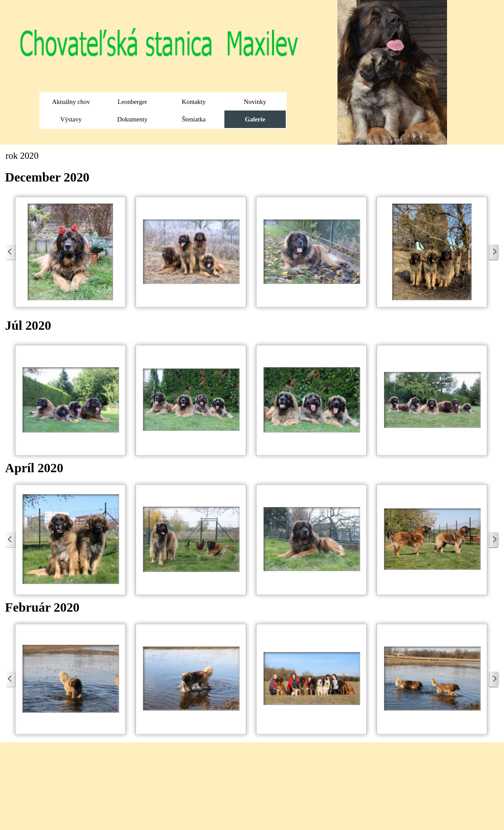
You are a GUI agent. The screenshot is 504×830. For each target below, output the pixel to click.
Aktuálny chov (71, 102)
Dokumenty (132, 119)
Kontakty (194, 102)
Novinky (255, 102)
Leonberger (132, 102)
